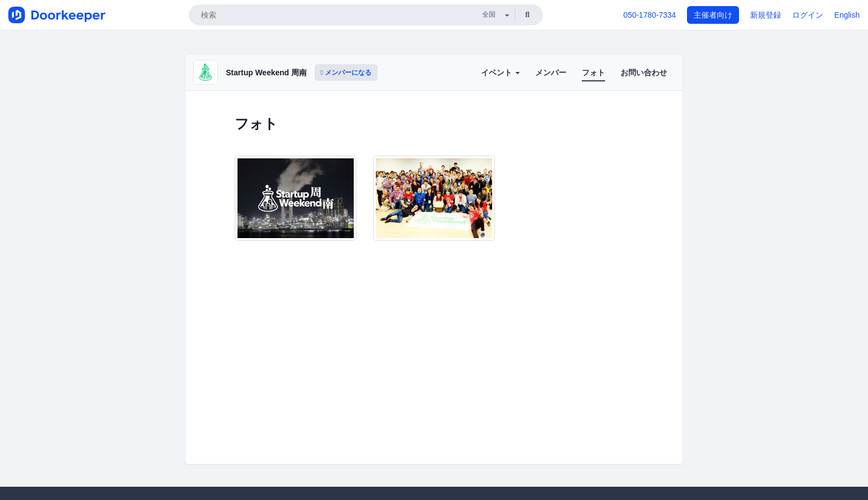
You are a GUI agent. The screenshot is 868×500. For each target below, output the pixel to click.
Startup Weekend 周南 (266, 73)
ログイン (808, 15)
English (847, 15)
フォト (593, 73)
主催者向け (713, 15)
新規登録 (766, 15)
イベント (500, 73)
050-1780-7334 (650, 15)
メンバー (551, 73)
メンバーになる (346, 73)
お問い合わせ (644, 73)
